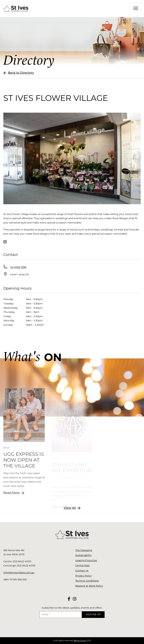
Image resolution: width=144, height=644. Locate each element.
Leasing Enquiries (86, 560)
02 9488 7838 (18, 267)
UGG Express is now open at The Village (24, 470)
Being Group (80, 641)
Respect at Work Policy (89, 586)
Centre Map (82, 565)
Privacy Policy (84, 576)
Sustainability (83, 555)
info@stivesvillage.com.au (19, 573)
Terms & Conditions (87, 581)
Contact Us (82, 571)
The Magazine (84, 550)
